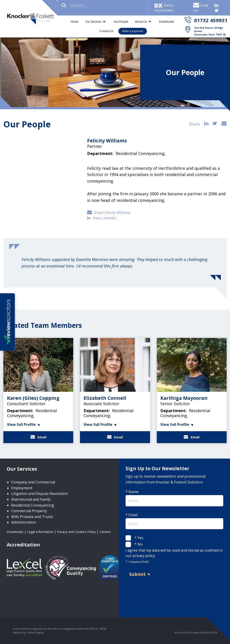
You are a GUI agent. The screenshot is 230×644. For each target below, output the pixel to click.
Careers (105, 532)
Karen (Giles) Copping (33, 398)
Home (74, 22)
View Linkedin (102, 218)
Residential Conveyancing (33, 505)
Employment (22, 488)
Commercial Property (29, 511)
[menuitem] (75, 22)
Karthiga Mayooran (184, 398)
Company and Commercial (33, 482)
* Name (174, 498)
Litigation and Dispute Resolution (40, 494)
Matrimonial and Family (31, 499)
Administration (24, 522)
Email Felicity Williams (109, 213)
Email (38, 437)
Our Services (93, 22)
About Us (141, 22)
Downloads (167, 22)
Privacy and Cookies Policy (76, 532)
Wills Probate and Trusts (32, 517)
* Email (174, 521)
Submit (137, 574)
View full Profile (21, 424)
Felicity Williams (107, 141)
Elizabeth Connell (105, 398)
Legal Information (40, 532)
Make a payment (133, 31)
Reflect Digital (36, 632)
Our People (121, 22)
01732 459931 (211, 20)
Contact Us (106, 31)
